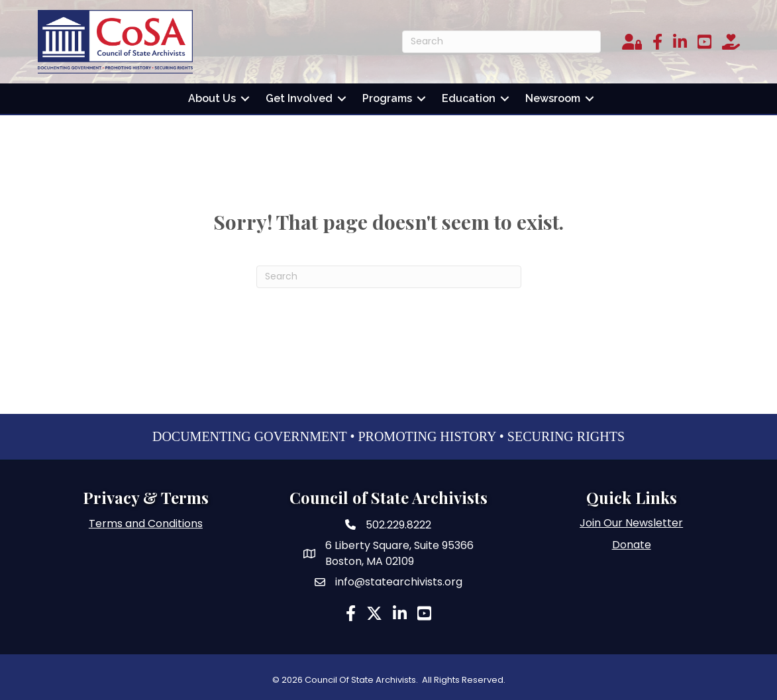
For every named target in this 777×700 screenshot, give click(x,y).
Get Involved (299, 98)
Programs (387, 98)
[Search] (501, 42)
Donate (632, 545)
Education (469, 98)
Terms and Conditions (146, 524)
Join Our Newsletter (631, 523)
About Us (212, 98)
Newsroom (553, 98)
